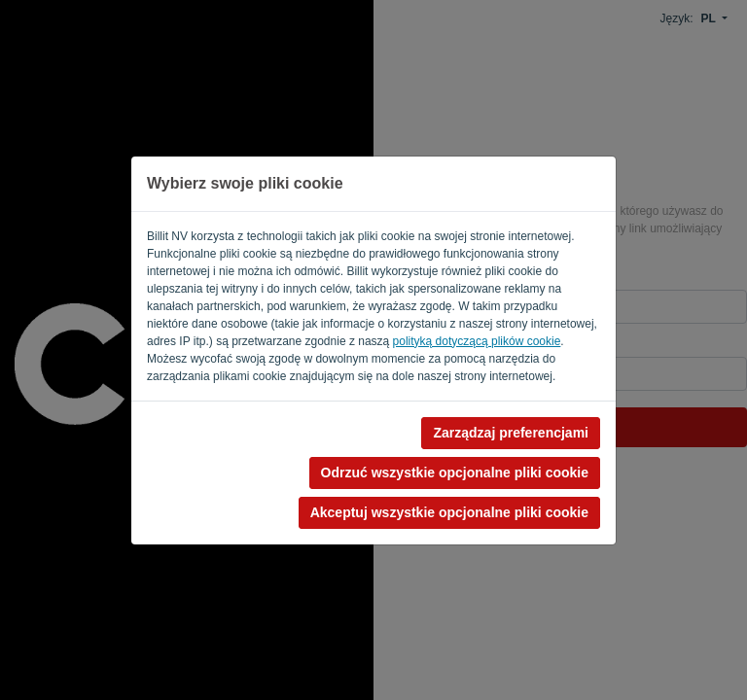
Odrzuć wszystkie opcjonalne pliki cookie (455, 472)
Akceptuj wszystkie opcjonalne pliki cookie (449, 512)
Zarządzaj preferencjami (511, 433)
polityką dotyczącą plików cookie (477, 341)
